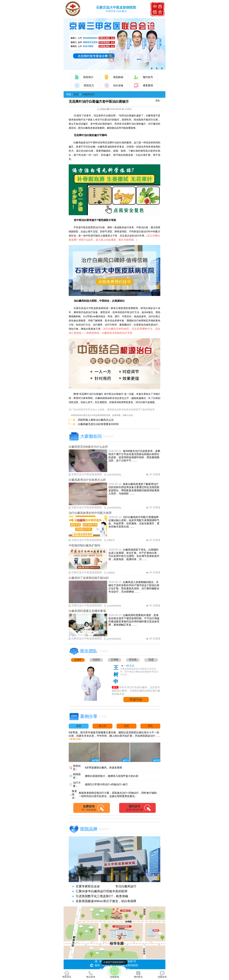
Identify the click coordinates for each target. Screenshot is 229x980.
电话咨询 (91, 974)
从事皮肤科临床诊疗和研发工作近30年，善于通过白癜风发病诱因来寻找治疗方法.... (139, 672)
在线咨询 (114, 972)
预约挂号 (148, 77)
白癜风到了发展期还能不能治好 (89, 578)
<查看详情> (75, 739)
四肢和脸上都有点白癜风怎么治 (96, 420)
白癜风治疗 (88, 94)
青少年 (103, 726)
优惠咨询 (162, 974)
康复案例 (148, 85)
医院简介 (88, 77)
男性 (150, 726)
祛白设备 (118, 85)
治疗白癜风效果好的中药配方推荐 (90, 513)
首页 (76, 94)
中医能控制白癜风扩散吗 (84, 545)
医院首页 (67, 974)
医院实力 (89, 85)
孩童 (79, 726)
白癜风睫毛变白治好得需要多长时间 (98, 424)
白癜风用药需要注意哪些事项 (87, 611)
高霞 (151, 660)
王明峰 (114, 660)
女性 (126, 726)
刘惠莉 (96, 660)
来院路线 (118, 77)
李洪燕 (133, 660)
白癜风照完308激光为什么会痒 (88, 447)
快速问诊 (136, 699)
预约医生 (138, 974)
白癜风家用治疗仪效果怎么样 (87, 480)
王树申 (78, 660)
